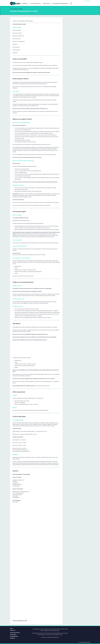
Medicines (25, 3)
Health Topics (46, 3)
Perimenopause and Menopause (60, 3)
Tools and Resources (35, 3)
